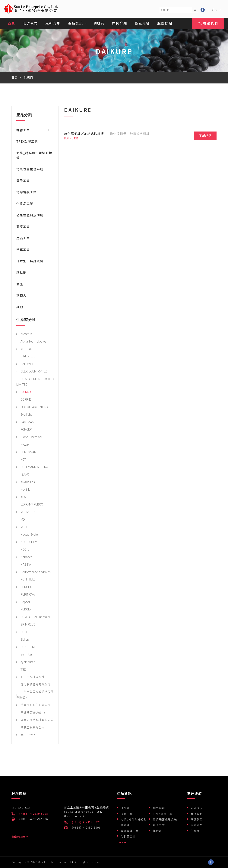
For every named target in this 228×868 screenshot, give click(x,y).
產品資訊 (75, 23)
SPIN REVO (26, 626)
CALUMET (25, 365)
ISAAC (23, 476)
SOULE (23, 633)
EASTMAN (25, 423)
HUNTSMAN (26, 453)
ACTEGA (24, 350)
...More (121, 842)
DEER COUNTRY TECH (33, 372)
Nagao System (28, 536)
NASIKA (24, 566)
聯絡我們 (208, 23)
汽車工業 (23, 251)
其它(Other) (26, 736)
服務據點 (165, 23)
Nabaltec (24, 558)
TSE (21, 670)
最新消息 (53, 23)
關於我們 (30, 23)
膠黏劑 (21, 274)
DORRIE (24, 401)
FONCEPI (25, 431)
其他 (20, 308)
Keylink (23, 491)
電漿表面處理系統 (30, 170)
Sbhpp (23, 640)
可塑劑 (125, 808)
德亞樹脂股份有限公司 (33, 706)
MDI (21, 520)
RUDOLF (24, 611)
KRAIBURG (26, 483)
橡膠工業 (127, 814)
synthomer (25, 663)
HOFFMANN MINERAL (33, 468)
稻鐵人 (21, 297)
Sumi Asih (25, 656)
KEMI (22, 498)
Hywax (23, 445)
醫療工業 (23, 228)
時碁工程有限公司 (30, 729)
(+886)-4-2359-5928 (34, 814)
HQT (21, 461)
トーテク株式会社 (30, 678)
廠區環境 (142, 23)
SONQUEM (25, 648)
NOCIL (23, 551)
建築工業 (23, 239)
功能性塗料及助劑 (30, 216)
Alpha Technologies (31, 342)
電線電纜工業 (27, 193)
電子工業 (23, 182)
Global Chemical (29, 438)
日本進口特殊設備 (30, 262)
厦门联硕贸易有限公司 (33, 686)
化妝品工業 (25, 205)
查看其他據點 (20, 837)
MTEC (22, 528)
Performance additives (33, 573)
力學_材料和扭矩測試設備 (134, 822)
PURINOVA (26, 595)
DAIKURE (24, 393)
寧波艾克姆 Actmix (31, 714)
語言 (216, 10)
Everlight (24, 416)
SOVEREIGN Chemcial (33, 618)
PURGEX (24, 588)
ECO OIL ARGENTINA (32, 408)
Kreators (24, 335)
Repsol (23, 603)
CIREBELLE (26, 358)
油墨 (20, 285)
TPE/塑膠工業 (27, 143)
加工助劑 (159, 808)
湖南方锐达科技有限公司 (35, 721)
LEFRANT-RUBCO (30, 506)
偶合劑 (157, 831)
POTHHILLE (26, 581)
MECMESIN (26, 513)
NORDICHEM (27, 543)
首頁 (11, 23)
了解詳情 (205, 136)
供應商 (99, 23)
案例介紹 (120, 23)
